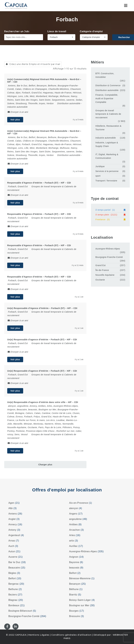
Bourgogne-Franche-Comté (109, 257)
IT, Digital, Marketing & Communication (107, 156)
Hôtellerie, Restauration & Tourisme (109, 128)
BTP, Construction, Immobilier (105, 75)
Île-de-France (102, 270)
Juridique (100, 166)
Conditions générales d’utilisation (71, 635)
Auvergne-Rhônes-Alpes (108, 249)
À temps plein (110, 215)
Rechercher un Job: (17, 31)
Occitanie (100, 280)
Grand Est (101, 265)
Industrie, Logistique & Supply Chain (107, 144)
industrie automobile (17, 107)
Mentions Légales (39, 635)
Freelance (110, 219)
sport (98, 176)
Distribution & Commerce (108, 85)
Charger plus (45, 465)
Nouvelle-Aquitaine (105, 275)
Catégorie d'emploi (91, 31)
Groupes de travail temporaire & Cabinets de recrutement (108, 114)
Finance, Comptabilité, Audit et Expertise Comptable (107, 98)
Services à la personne (107, 171)
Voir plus (15, 120)
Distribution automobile (69, 103)
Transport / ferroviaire (106, 181)
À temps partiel (110, 210)
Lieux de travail (57, 31)
